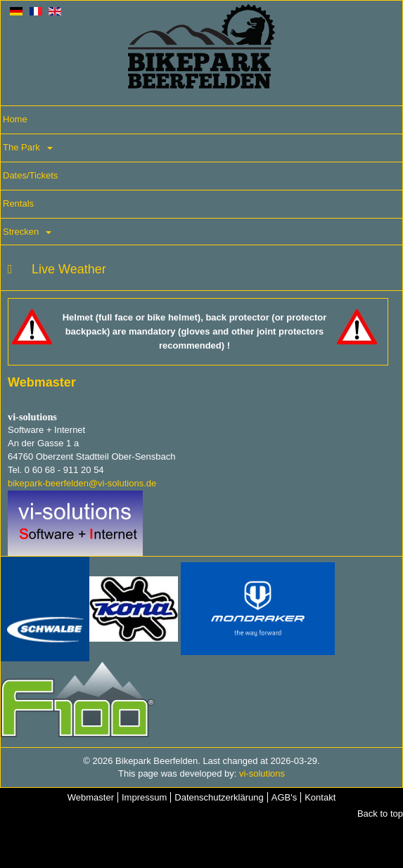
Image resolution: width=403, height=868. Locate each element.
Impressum (144, 797)
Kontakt (320, 797)
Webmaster (91, 797)
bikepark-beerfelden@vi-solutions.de (82, 483)
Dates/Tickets (30, 175)
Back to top (380, 814)
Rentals (18, 203)
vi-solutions (262, 773)
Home (15, 119)
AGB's (284, 797)
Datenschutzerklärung (219, 797)
